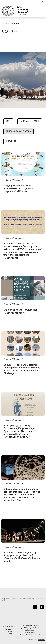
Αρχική (4, 24)
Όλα (8, 121)
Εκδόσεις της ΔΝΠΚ (30, 121)
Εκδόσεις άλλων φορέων (19, 131)
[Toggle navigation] (41, 11)
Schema (41, 640)
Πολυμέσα (11, 141)
